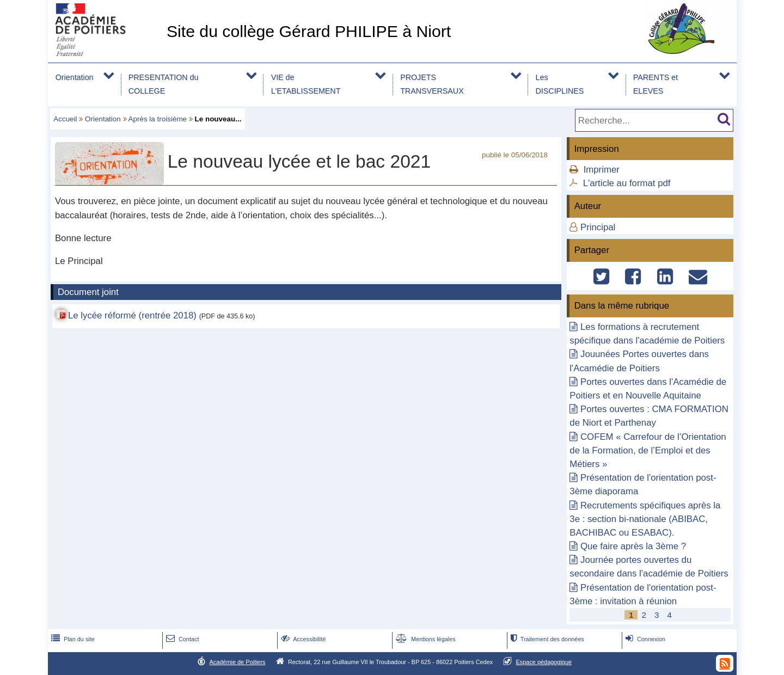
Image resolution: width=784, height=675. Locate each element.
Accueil (65, 119)
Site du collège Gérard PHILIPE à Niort (309, 31)
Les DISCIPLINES (560, 84)
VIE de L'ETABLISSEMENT (306, 84)
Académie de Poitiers (237, 662)
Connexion (644, 639)
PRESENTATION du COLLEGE (164, 84)
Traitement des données (546, 639)
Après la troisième (158, 119)
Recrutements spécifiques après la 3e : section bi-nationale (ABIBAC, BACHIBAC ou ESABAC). (645, 519)
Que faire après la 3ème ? (633, 546)
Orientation (75, 77)
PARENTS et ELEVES (656, 84)
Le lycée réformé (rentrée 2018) (132, 315)
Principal (598, 227)
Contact (182, 639)
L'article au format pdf (627, 183)
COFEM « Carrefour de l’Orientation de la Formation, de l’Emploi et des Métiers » (648, 450)
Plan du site (72, 639)
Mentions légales (425, 639)
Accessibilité (302, 639)
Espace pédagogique (544, 662)
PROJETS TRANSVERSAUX (432, 84)
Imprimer (602, 170)
